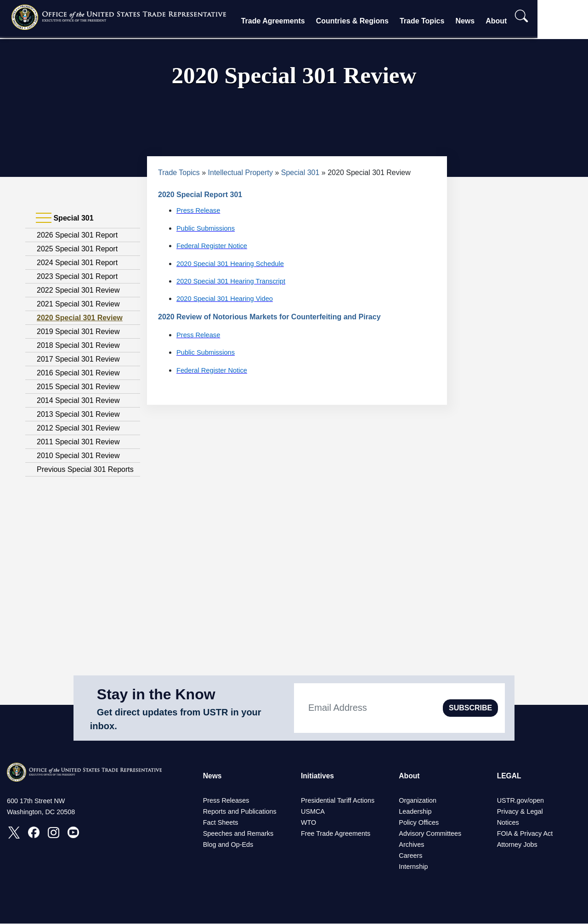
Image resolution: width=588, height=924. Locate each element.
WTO (308, 823)
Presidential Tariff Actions (338, 801)
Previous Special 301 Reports (85, 469)
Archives (411, 845)
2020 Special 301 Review (80, 318)
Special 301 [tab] (65, 218)
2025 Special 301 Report (77, 249)
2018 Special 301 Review (78, 345)
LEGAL (509, 776)
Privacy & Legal (520, 812)
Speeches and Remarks (238, 834)
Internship (413, 867)
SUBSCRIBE (470, 708)
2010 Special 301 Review (78, 456)
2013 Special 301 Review (78, 414)
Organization (418, 801)
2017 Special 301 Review (78, 359)
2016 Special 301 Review (78, 373)
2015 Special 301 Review (78, 387)
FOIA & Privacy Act (525, 834)
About (519, 21)
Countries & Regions (374, 21)
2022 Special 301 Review (78, 290)
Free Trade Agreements (336, 834)
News (487, 21)
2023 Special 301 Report (77, 276)
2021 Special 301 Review (78, 304)
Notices (508, 823)
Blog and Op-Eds (228, 845)
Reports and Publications (240, 812)
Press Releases (226, 801)
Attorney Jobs (517, 845)
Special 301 (300, 173)
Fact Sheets (221, 823)
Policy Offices (419, 823)
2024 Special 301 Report (77, 263)
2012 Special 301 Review (78, 428)
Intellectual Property (240, 173)
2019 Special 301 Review (78, 332)
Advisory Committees (430, 834)
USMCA (313, 812)
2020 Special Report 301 (200, 195)
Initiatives (318, 776)
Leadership (415, 812)
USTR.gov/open (520, 801)
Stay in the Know (156, 694)
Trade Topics (444, 21)
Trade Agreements (295, 21)
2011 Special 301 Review (78, 442)
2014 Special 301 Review (78, 400)
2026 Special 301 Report (77, 235)
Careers (410, 856)
